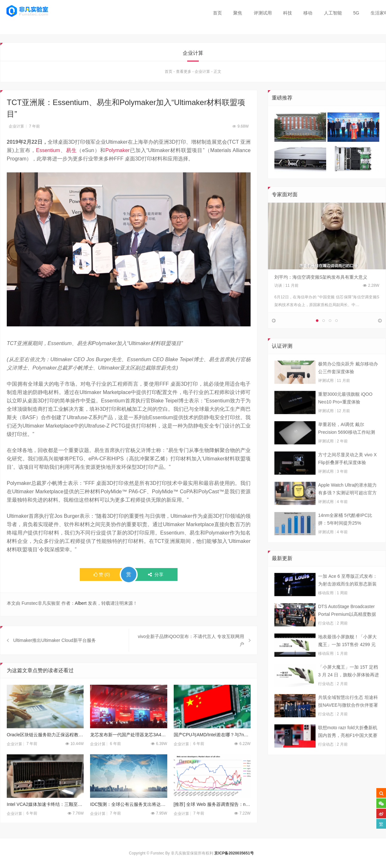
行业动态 (326, 639)
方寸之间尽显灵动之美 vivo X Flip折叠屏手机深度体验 (347, 475)
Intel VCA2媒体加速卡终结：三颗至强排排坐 (45, 820)
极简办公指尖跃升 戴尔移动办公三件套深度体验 (348, 384)
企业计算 (202, 72)
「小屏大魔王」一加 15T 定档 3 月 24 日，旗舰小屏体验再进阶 (349, 688)
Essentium (48, 151)
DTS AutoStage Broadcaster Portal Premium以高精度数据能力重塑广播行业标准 (347, 627)
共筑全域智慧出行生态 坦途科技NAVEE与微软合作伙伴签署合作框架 (348, 718)
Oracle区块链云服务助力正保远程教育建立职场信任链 (45, 751)
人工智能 (333, 13)
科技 (288, 13)
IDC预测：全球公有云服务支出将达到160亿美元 (129, 820)
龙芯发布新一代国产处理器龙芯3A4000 (129, 751)
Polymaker (118, 151)
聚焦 (238, 13)
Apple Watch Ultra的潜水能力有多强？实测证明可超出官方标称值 (347, 506)
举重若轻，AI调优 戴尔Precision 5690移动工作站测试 (347, 445)
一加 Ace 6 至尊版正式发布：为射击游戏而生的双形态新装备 (348, 597)
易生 (71, 151)
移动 (308, 13)
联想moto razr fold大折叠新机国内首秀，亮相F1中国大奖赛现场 (348, 748)
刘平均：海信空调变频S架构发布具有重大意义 (321, 278)
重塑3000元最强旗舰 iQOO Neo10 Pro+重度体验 (345, 414)
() (102, 575)
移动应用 (326, 609)
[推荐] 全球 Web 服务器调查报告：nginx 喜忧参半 (212, 820)
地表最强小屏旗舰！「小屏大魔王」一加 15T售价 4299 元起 (347, 657)
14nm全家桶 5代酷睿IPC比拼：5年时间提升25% (345, 535)
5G (356, 13)
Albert (81, 604)
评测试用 (263, 13)
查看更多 (184, 72)
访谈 (278, 286)
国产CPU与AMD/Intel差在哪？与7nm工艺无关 (212, 751)
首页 (217, 13)
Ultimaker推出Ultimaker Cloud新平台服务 (55, 657)
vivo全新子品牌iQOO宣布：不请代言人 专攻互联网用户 (191, 657)
